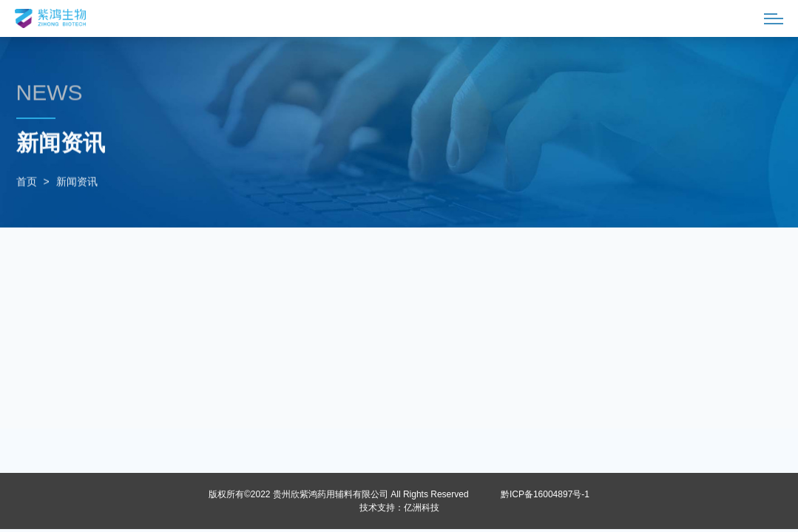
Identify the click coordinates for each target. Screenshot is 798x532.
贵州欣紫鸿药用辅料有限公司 (331, 494)
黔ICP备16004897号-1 (545, 494)
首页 (27, 183)
